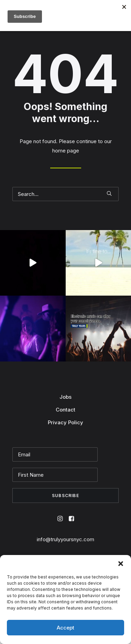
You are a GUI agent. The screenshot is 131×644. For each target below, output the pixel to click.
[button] (121, 564)
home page (66, 151)
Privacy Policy (65, 422)
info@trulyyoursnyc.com (65, 539)
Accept (65, 628)
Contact (65, 410)
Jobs (65, 397)
